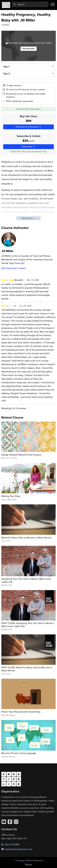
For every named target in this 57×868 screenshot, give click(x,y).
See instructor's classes (14, 268)
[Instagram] (16, 822)
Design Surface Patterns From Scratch (21, 455)
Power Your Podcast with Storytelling (21, 712)
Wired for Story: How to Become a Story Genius (26, 537)
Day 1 (6, 67)
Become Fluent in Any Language (19, 753)
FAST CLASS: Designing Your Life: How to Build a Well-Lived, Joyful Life (27, 625)
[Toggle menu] (53, 4)
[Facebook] (10, 822)
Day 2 (7, 74)
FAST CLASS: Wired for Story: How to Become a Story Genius (27, 669)
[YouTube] (4, 822)
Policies (28, 864)
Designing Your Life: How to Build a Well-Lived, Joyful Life (26, 580)
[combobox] (30, 4)
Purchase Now (28, 49)
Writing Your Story (11, 496)
